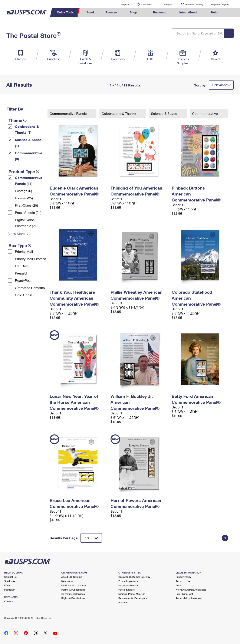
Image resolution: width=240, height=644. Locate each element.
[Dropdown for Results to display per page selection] (91, 538)
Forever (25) (24, 198)
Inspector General (128, 585)
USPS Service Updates (74, 585)
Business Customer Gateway (134, 577)
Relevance (220, 85)
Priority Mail (24, 251)
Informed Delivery (194, 4)
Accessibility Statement (189, 598)
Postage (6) (23, 191)
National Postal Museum (132, 594)
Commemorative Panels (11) (29, 180)
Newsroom (67, 581)
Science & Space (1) (28, 143)
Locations (147, 4)
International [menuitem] (188, 12)
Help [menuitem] (214, 12)
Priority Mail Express (30, 259)
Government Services (73, 594)
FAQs (7, 585)
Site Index (10, 581)
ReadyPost (23, 280)
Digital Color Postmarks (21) (26, 223)
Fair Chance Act (184, 594)
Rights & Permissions (73, 598)
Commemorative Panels (69, 113)
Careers (9, 601)
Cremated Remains (30, 288)
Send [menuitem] (90, 12)
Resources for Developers (133, 598)
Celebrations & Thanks (119, 113)
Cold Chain (24, 295)
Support (168, 4)
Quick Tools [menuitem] (65, 12)
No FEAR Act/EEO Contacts (191, 590)
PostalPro (124, 602)
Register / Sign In (220, 4)
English (121, 4)
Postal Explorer (127, 590)
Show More (16, 234)
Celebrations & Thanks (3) (27, 129)
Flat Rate (22, 266)
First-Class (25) (26, 205)
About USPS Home (72, 577)
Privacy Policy (183, 577)
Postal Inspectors (128, 581)
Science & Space (165, 113)
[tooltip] (25, 120)
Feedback (10, 590)
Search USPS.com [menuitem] (231, 12)
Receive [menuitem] (111, 12)
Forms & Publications (73, 590)
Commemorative (205, 113)
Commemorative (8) (29, 156)
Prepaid (21, 273)
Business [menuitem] (160, 12)
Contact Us (10, 577)
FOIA (178, 585)
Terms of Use (183, 581)
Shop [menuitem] (133, 12)
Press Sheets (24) (28, 212)
